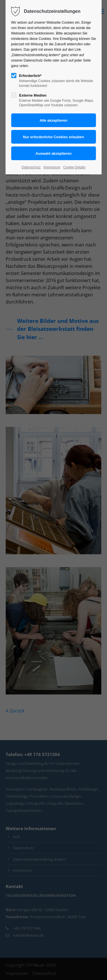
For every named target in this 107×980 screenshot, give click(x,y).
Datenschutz (31, 167)
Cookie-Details (74, 167)
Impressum (52, 167)
